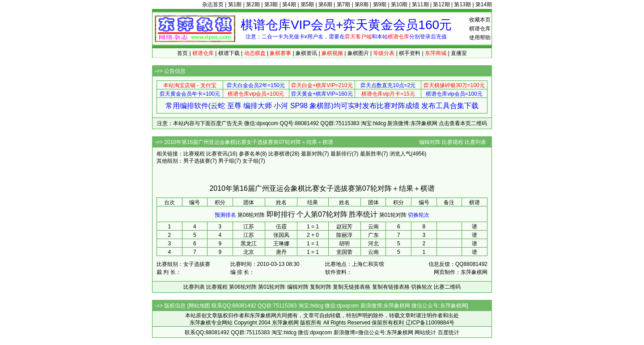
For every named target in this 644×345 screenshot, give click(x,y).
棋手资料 (410, 53)
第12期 (441, 4)
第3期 (271, 4)
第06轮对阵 (251, 215)
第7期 (344, 4)
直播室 (459, 53)
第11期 (420, 4)
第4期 (289, 4)
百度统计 (449, 332)
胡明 (344, 244)
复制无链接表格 (352, 287)
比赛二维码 (447, 287)
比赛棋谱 (279, 154)
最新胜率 (371, 154)
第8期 (362, 4)
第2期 (253, 4)
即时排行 (281, 214)
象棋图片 (358, 53)
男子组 (226, 161)
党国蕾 (344, 252)
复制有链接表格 (391, 287)
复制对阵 (321, 287)
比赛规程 (453, 142)
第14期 (484, 4)
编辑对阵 (430, 142)
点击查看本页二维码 (463, 123)
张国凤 (281, 235)
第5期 (307, 4)
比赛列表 (475, 142)
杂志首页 (213, 4)
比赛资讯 (217, 154)
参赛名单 (250, 154)
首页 (182, 53)
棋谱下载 (229, 53)
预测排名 (225, 215)
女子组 (250, 161)
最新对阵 (312, 154)
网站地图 (199, 306)
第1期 (235, 4)
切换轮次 (419, 215)
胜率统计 (363, 214)
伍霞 (281, 227)
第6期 (325, 4)
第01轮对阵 (393, 215)
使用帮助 (480, 38)
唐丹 (281, 252)
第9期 (380, 4)
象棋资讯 (306, 53)
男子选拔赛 (197, 161)
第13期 (462, 4)
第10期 (399, 4)
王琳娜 (281, 244)
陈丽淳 (344, 235)
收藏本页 (480, 20)
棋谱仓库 (480, 29)
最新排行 (341, 154)
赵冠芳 (344, 227)
